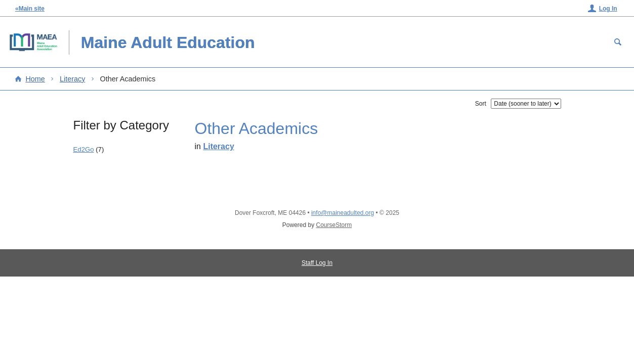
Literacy (72, 79)
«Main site (30, 9)
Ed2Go (84, 149)
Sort (481, 104)
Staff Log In (317, 263)
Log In (608, 9)
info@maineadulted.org (343, 213)
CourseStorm (334, 225)
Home (35, 79)
